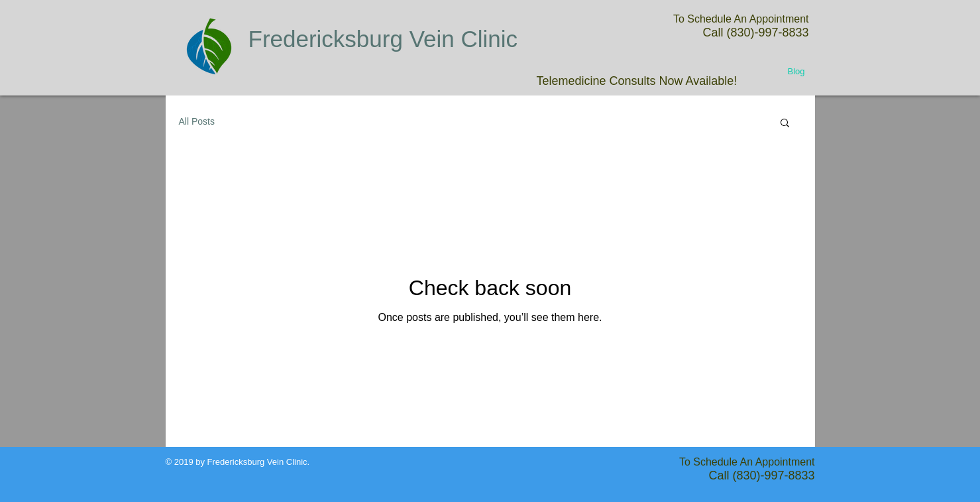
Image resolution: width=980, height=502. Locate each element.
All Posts (197, 121)
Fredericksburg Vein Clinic (383, 39)
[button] (785, 124)
